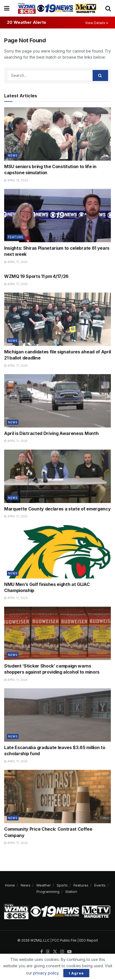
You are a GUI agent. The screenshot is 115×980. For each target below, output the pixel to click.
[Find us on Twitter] (55, 952)
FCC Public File (64, 940)
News (13, 155)
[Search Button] (108, 8)
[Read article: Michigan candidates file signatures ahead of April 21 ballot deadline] (57, 319)
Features (81, 885)
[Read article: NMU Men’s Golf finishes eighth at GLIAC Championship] (57, 552)
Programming (48, 892)
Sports (62, 885)
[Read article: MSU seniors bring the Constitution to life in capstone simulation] (57, 134)
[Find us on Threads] (48, 952)
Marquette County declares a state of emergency (57, 509)
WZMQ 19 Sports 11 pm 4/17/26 (36, 276)
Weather (44, 885)
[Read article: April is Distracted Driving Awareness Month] (57, 401)
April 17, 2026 (16, 262)
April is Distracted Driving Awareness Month (51, 433)
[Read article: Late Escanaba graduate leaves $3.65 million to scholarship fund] (57, 715)
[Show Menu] (7, 8)
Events (100, 885)
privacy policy (46, 973)
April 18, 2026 (16, 180)
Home (10, 885)
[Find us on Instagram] (62, 952)
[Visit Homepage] (57, 8)
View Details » (97, 23)
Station (71, 892)
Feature (16, 237)
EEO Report (89, 940)
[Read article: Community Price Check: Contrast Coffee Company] (57, 797)
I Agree (76, 973)
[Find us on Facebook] (42, 952)
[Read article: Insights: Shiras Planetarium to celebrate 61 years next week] (57, 216)
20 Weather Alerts (27, 22)
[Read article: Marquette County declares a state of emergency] (57, 476)
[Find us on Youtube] (69, 952)
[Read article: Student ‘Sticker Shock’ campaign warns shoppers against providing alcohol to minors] (57, 633)
